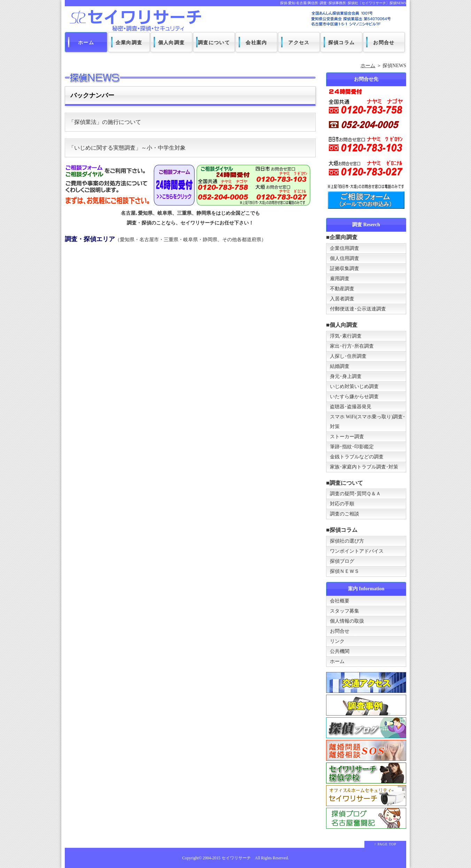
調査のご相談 (345, 514)
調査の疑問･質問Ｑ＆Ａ (355, 494)
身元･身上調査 (346, 376)
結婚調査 (340, 366)
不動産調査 (342, 289)
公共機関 (340, 651)
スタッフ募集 (345, 611)
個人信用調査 (345, 258)
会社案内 (256, 43)
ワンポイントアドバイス (357, 551)
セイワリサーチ (236, 858)
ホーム (86, 43)
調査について (214, 43)
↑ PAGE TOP (385, 844)
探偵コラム (342, 43)
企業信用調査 (345, 248)
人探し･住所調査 (348, 356)
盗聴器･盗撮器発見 (351, 407)
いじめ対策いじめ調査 (354, 386)
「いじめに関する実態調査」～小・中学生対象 (127, 148)
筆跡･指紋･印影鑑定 (352, 447)
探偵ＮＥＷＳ (345, 571)
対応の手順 (342, 504)
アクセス (299, 43)
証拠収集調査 (345, 269)
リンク (337, 641)
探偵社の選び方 (347, 541)
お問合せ (384, 43)
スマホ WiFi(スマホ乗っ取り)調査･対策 (368, 422)
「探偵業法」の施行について (105, 122)
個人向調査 (172, 43)
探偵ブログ (342, 561)
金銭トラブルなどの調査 (357, 457)
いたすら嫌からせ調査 (354, 397)
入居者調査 (342, 299)
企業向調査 (129, 43)
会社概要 (340, 601)
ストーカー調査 (347, 437)
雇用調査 (340, 279)
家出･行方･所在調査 (352, 346)
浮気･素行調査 (346, 336)
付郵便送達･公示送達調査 (358, 309)
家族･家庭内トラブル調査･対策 (364, 467)
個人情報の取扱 (347, 621)
